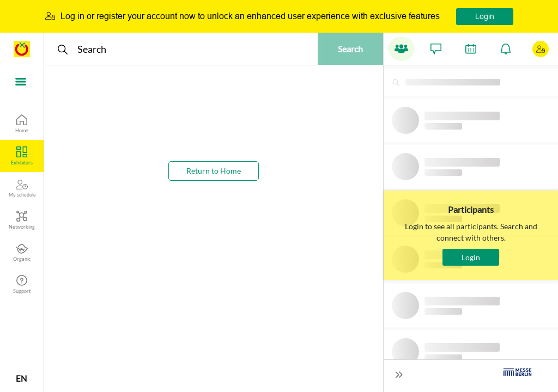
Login (485, 16)
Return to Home (214, 171)
